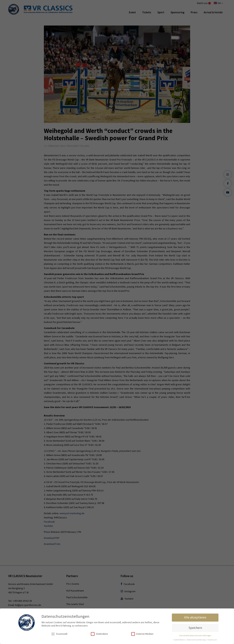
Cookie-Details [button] (179, 640)
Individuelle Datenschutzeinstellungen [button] (195, 636)
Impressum (212, 640)
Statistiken (99, 634)
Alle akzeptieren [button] (195, 617)
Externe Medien (142, 634)
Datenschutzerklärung (196, 640)
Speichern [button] (195, 628)
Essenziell (59, 634)
